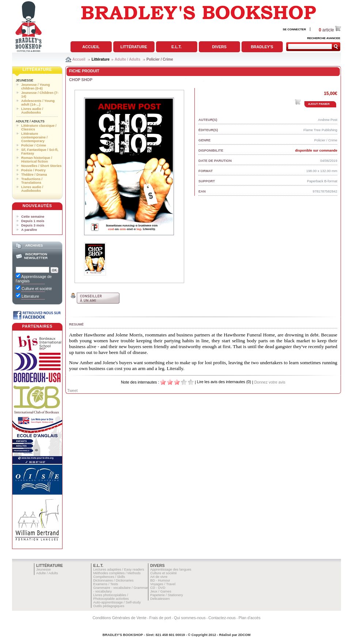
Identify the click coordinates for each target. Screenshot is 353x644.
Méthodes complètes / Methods (117, 573)
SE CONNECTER (295, 29)
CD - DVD (158, 588)
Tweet (72, 390)
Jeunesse (24, 80)
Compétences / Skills (109, 577)
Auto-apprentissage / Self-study (117, 602)
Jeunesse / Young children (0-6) (35, 87)
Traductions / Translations (32, 181)
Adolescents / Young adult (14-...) (38, 103)
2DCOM (244, 635)
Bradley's (262, 47)
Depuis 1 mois (33, 221)
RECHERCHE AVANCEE (324, 38)
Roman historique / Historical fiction (37, 160)
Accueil (91, 47)
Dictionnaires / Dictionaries (113, 580)
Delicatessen (160, 599)
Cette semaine (33, 217)
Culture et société (164, 573)
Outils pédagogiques (109, 606)
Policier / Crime (160, 59)
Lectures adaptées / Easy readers (119, 569)
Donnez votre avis (270, 382)
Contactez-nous (222, 618)
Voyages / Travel (163, 584)
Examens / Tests (106, 584)
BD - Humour (160, 580)
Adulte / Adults (128, 59)
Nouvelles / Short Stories (41, 166)
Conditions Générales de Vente (119, 618)
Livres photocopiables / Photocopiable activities (111, 597)
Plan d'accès (250, 618)
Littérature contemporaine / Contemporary (34, 137)
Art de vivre (159, 577)
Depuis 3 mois (33, 225)
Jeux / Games (161, 591)
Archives (34, 245)
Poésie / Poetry (33, 170)
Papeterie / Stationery (167, 595)
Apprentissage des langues (171, 569)
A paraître (29, 230)
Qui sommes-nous (190, 618)
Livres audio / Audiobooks (32, 111)
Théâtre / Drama (34, 175)
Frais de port (160, 618)
